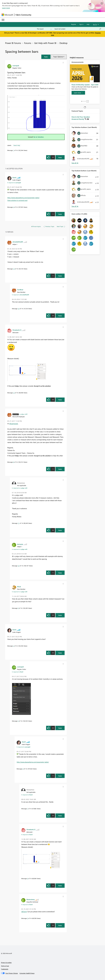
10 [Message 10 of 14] (19, 566)
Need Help (17, 145)
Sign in (81, 24)
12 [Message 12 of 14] (14, 393)
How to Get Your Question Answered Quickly (81, 118)
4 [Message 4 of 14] (14, 207)
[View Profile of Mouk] (19, 587)
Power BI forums (13, 43)
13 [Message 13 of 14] (14, 269)
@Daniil (24, 912)
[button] (46, 57)
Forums (28, 43)
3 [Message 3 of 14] (18, 721)
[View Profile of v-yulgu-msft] (23, 414)
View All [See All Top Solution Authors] (75, 163)
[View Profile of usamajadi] (16, 66)
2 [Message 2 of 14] (14, 646)
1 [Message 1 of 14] (14, 150)
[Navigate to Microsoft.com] (7, 15)
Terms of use (5, 966)
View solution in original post (17, 200)
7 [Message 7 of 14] (28, 809)
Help (88, 24)
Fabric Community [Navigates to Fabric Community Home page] (23, 15)
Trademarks (5, 969)
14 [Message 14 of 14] (19, 309)
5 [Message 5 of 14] (28, 918)
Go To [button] (95, 24)
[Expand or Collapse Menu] (3, 20)
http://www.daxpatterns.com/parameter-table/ (23, 198)
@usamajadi (14, 424)
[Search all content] (78, 29)
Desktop (63, 43)
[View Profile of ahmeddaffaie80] (18, 242)
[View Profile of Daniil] (14, 177)
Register (74, 24)
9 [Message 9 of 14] (18, 608)
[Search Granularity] (44, 29)
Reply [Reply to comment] (60, 214)
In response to (14, 183)
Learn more (6, 8)
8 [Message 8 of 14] (14, 462)
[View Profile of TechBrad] (20, 290)
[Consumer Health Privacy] (27, 973)
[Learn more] (78, 93)
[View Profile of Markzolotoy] (31, 899)
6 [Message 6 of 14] (28, 878)
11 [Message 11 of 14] (19, 523)
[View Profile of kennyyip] (20, 544)
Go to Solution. (39, 137)
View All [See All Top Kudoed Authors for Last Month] (75, 206)
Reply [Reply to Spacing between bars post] (60, 157)
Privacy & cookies (6, 962)
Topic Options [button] (58, 57)
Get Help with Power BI (45, 43)
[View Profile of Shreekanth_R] (17, 330)
